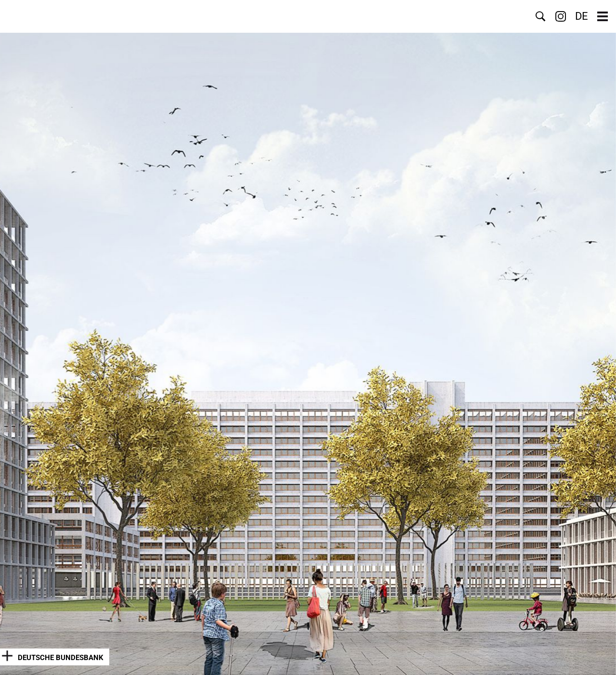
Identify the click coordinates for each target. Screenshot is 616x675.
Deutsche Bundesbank (61, 658)
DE (582, 16)
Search (540, 16)
